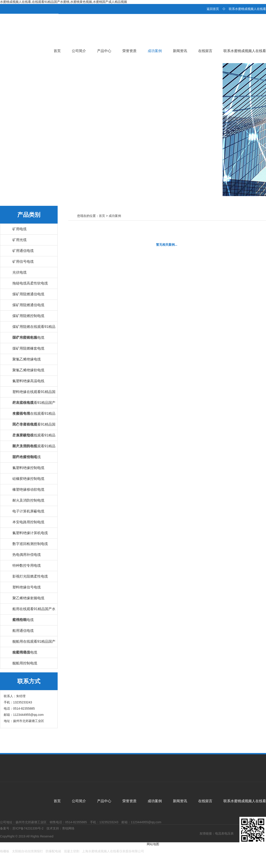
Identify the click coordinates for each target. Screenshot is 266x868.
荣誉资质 (129, 51)
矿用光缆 (20, 240)
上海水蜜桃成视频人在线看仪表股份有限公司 (113, 851)
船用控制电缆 (23, 620)
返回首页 (213, 9)
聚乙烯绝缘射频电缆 (28, 598)
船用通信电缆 (23, 631)
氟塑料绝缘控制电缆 (28, 468)
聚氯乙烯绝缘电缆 (27, 359)
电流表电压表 (224, 833)
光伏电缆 (20, 272)
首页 (57, 51)
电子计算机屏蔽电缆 (28, 511)
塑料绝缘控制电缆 (27, 457)
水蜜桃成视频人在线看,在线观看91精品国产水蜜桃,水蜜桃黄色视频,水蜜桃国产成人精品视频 (64, 2)
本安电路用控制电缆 (28, 522)
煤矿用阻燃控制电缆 (28, 316)
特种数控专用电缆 (27, 565)
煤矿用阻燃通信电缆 (28, 294)
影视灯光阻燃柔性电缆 (30, 576)
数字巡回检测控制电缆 (30, 544)
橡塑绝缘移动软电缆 (28, 489)
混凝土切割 (72, 851)
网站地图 (153, 844)
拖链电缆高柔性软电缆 (30, 283)
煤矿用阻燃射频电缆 (28, 338)
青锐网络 (68, 828)
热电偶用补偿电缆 (27, 555)
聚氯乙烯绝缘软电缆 (28, 370)
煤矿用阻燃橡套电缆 (28, 348)
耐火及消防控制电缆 (28, 500)
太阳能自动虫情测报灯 (27, 851)
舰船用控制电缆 (25, 663)
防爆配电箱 (53, 851)
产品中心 (104, 51)
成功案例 (155, 51)
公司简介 (79, 51)
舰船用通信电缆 (25, 652)
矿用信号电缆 (23, 262)
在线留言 (205, 51)
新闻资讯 (180, 51)
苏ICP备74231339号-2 (28, 828)
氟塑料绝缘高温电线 (28, 381)
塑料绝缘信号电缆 (27, 587)
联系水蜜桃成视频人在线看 (247, 9)
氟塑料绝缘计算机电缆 (30, 533)
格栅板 (5, 851)
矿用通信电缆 (23, 251)
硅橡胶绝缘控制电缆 (28, 479)
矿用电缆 (20, 229)
